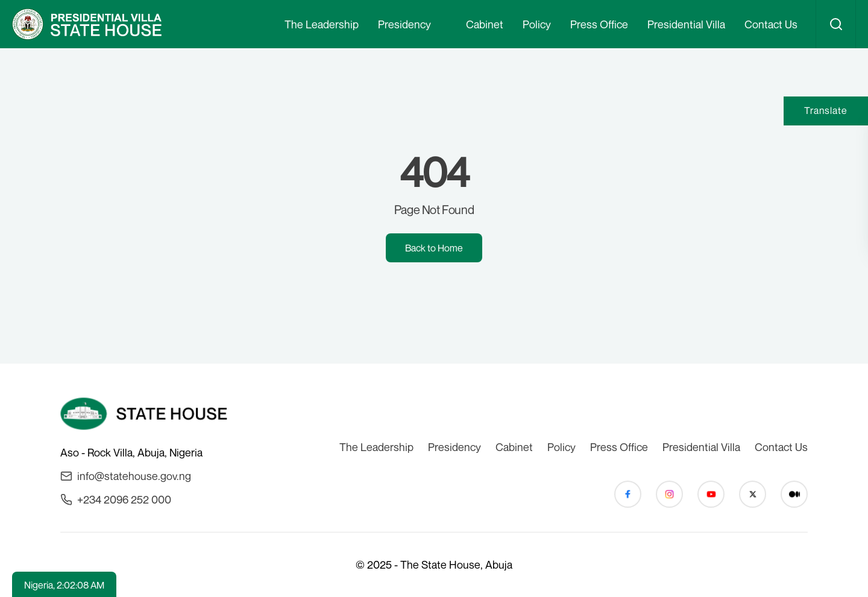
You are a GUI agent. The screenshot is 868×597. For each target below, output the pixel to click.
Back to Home (434, 248)
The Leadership (322, 24)
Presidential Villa (686, 24)
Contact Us (771, 24)
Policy (537, 24)
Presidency (404, 24)
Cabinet (485, 24)
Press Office (599, 24)
